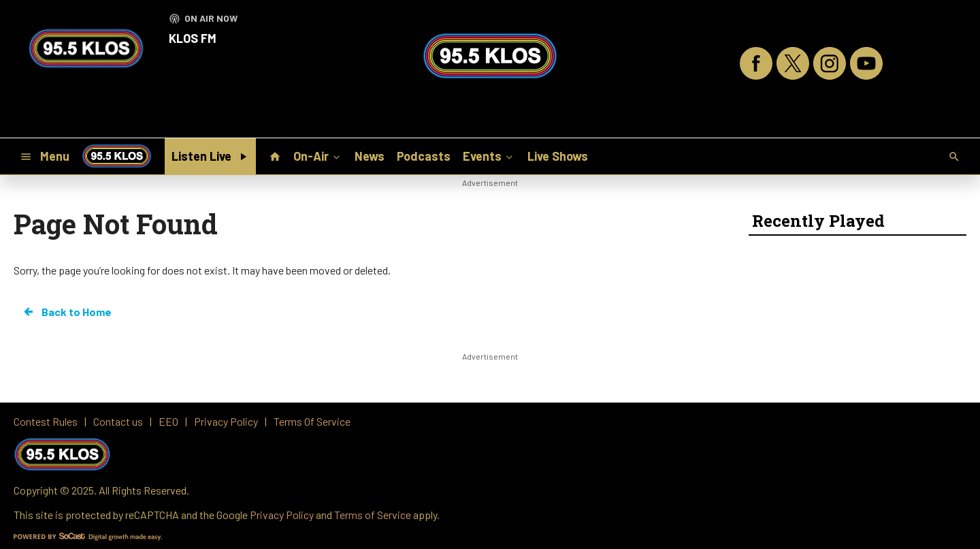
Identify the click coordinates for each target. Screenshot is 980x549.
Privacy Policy (282, 515)
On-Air (318, 155)
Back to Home (67, 312)
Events (489, 155)
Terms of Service (373, 515)
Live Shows (558, 156)
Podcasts (424, 156)
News (370, 156)
